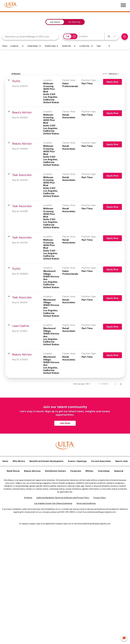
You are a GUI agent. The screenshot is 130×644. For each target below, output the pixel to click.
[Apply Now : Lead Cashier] (113, 311)
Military (89, 454)
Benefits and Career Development (47, 444)
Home (5, 444)
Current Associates (101, 444)
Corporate (76, 454)
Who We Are (19, 444)
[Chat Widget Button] (124, 638)
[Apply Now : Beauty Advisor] (113, 111)
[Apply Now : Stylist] (113, 82)
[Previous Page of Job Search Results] (115, 368)
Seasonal (119, 454)
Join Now (65, 407)
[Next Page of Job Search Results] (121, 368)
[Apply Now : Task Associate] (113, 168)
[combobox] (30, 37)
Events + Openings (77, 444)
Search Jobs (122, 444)
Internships (104, 454)
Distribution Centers (55, 454)
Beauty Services (32, 454)
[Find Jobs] (125, 37)
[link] (65, 90)
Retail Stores (13, 454)
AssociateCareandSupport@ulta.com (99, 495)
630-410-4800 (68, 495)
